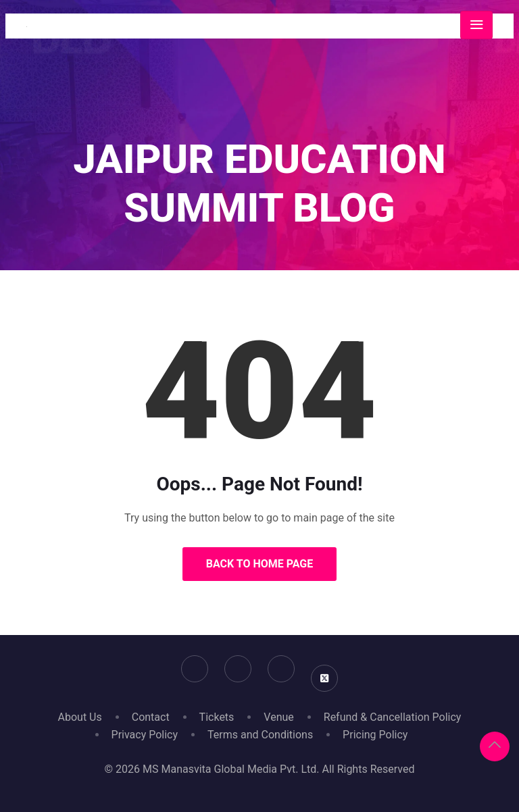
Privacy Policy (145, 735)
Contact (151, 717)
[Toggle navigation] (476, 25)
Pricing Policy (375, 735)
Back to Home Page (260, 564)
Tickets (217, 717)
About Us (80, 717)
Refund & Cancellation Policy (393, 717)
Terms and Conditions (260, 735)
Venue (278, 717)
